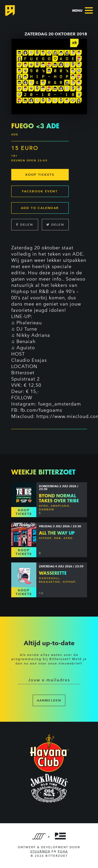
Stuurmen (40, 851)
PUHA (63, 851)
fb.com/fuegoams (41, 410)
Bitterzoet (23, 373)
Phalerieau (29, 323)
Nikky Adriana (33, 335)
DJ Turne (27, 329)
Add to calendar (40, 208)
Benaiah (26, 341)
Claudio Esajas (29, 360)
